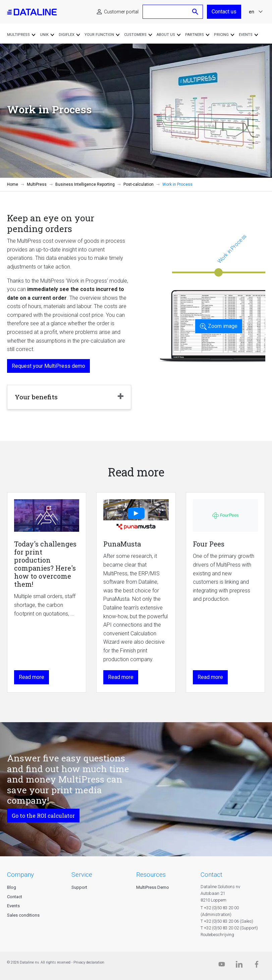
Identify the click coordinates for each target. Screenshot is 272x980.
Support (79, 887)
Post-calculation (139, 184)
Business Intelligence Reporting (85, 184)
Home (13, 184)
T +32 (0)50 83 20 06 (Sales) (227, 921)
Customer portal (121, 12)
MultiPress (37, 184)
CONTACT (211, 875)
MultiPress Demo (153, 887)
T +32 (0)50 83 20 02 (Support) (229, 928)
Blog (12, 887)
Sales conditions (23, 915)
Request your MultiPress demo (48, 366)
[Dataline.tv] (222, 966)
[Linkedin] (239, 966)
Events (13, 906)
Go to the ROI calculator (43, 816)
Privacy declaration (89, 962)
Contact (15, 897)
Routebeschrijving (217, 935)
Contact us (224, 12)
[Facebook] (257, 966)
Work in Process (232, 249)
